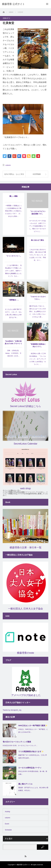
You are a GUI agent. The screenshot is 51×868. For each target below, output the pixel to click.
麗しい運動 (13, 196)
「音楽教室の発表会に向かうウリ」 (38, 345)
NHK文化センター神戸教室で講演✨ (33, 726)
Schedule (8, 830)
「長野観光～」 (13, 300)
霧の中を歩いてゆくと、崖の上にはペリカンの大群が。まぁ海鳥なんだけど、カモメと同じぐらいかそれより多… (38, 311)
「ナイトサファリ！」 (13, 256)
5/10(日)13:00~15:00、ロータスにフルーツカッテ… (20, 745)
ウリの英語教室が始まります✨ (31, 752)
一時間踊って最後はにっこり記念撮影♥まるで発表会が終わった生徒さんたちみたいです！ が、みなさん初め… (13, 211)
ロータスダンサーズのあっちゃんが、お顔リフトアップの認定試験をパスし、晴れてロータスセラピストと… (38, 226)
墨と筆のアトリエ (25, 784)
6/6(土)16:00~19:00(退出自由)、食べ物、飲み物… (33, 773)
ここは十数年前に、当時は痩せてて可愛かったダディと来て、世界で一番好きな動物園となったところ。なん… (13, 271)
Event (7, 824)
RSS (26, 856)
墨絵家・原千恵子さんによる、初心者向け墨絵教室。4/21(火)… (33, 789)
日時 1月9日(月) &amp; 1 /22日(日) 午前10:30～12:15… (13, 353)
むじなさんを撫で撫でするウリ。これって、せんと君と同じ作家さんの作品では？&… (13, 313)
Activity (7, 812)
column (8, 165)
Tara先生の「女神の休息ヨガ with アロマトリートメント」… (13, 343)
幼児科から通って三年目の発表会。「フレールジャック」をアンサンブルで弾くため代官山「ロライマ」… (38, 359)
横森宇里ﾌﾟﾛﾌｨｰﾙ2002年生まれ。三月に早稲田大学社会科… (33, 757)
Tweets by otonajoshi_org (12, 710)
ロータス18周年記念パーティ (30, 768)
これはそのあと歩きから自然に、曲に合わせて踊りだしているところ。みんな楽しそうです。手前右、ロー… (38, 255)
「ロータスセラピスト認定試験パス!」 (38, 213)
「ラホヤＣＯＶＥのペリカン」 (38, 298)
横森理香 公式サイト (24, 865)
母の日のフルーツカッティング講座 (17, 742)
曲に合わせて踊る (38, 240)
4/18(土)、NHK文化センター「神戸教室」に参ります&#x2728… (33, 731)
